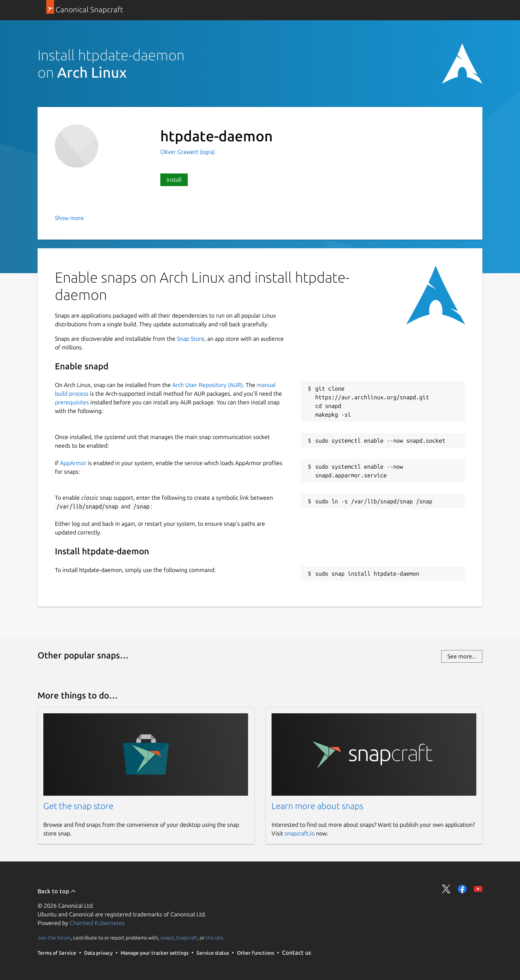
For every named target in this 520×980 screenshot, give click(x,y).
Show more (69, 218)
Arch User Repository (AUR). (208, 385)
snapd (167, 938)
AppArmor (73, 463)
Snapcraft (187, 938)
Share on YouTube (478, 889)
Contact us (296, 953)
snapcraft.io (300, 833)
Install (174, 180)
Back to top (57, 891)
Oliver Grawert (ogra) (188, 152)
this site (214, 938)
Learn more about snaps (317, 806)
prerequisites (72, 402)
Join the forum (54, 938)
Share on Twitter (446, 889)
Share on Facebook (462, 889)
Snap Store (191, 339)
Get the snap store (78, 806)
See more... (462, 656)
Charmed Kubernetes (97, 923)
